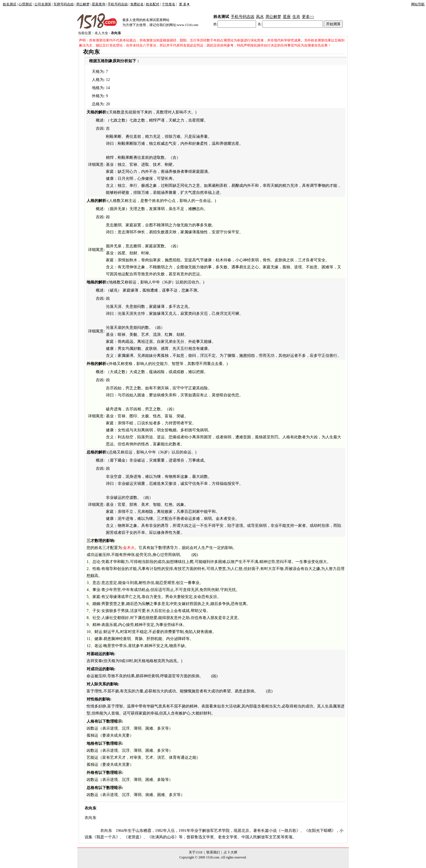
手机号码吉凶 (118, 4)
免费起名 (137, 4)
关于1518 (195, 852)
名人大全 (101, 33)
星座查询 (99, 4)
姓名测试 (10, 4)
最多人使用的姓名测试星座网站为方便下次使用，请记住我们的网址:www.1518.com (160, 22)
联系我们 (213, 852)
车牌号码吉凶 (64, 4)
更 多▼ (184, 4)
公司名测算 (43, 4)
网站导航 (418, 4)
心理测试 (25, 4)
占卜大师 (231, 852)
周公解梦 (83, 4)
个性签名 (169, 4)
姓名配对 (153, 4)
